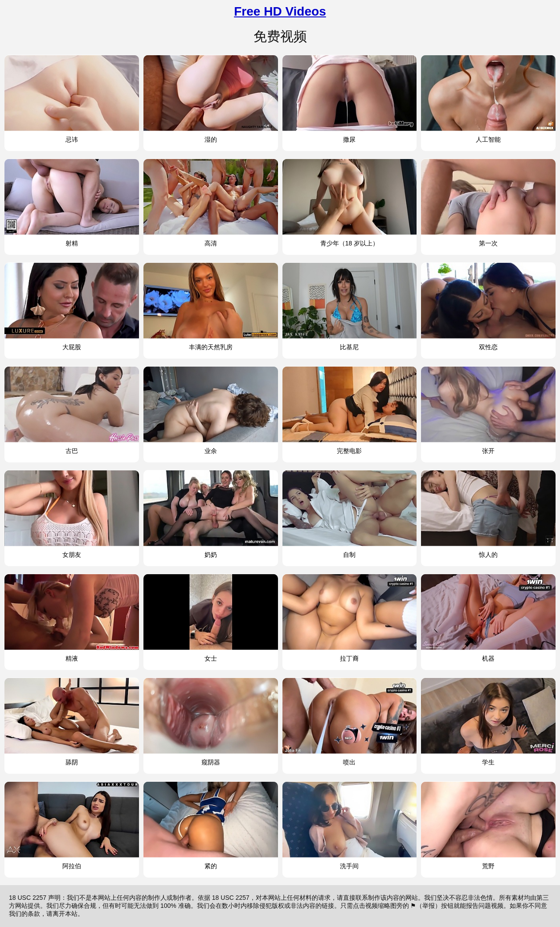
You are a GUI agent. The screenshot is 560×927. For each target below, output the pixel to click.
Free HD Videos (280, 11)
